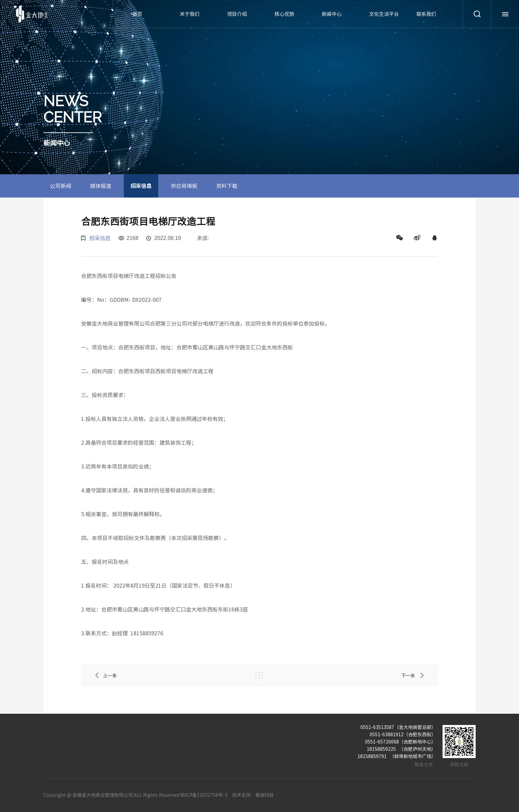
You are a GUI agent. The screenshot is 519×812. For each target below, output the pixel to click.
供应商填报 (184, 186)
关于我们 (190, 14)
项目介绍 (237, 14)
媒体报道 (101, 186)
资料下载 (227, 186)
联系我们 (426, 14)
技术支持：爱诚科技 (253, 795)
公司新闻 (61, 186)
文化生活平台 (384, 14)
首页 (137, 14)
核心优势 (284, 14)
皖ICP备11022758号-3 (204, 795)
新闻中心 (332, 14)
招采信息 (141, 186)
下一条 (413, 675)
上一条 (106, 675)
